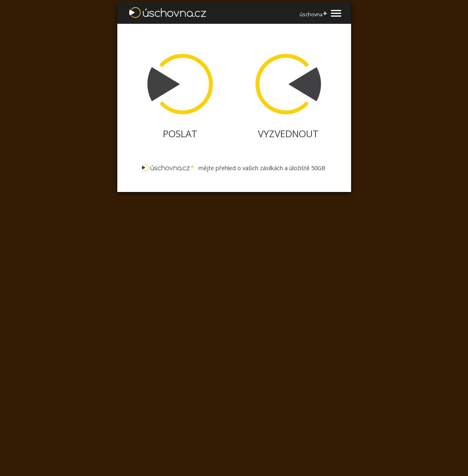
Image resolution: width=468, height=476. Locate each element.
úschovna (313, 14)
